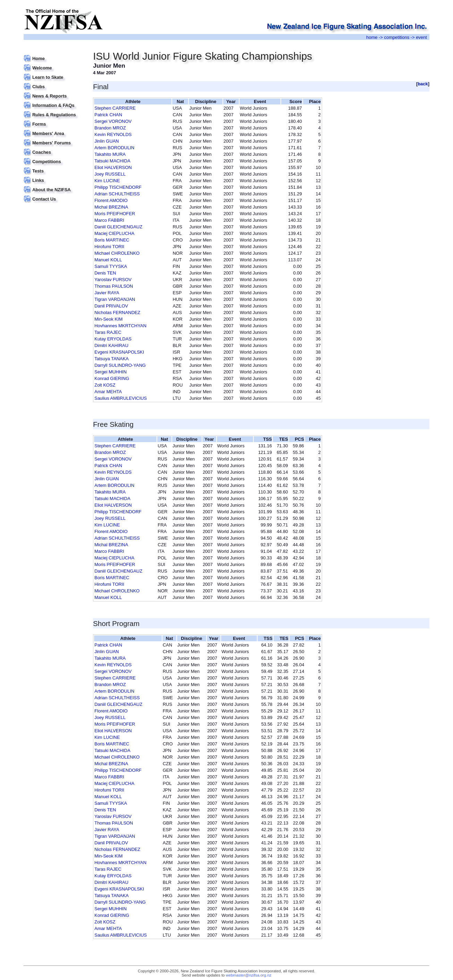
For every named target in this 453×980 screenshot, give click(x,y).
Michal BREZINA (111, 207)
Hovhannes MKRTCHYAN (120, 326)
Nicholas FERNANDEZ (117, 312)
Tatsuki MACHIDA (112, 161)
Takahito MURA (110, 154)
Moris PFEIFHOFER (115, 214)
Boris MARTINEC (112, 240)
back (423, 84)
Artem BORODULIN (114, 148)
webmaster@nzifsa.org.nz (249, 975)
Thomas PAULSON (114, 286)
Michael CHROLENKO (117, 253)
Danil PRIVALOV (111, 306)
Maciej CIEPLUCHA (114, 233)
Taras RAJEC (108, 332)
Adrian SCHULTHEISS (117, 194)
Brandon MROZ (110, 128)
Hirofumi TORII (109, 247)
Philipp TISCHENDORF (118, 187)
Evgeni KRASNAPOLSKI (119, 352)
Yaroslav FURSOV (113, 280)
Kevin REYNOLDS (113, 134)
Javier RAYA (107, 293)
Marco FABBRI (109, 220)
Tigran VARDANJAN (115, 299)
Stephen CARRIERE (115, 108)
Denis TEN (105, 273)
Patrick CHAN (108, 115)
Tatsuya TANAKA (112, 359)
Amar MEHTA (108, 392)
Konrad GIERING (112, 378)
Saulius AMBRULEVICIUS (121, 398)
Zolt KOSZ (105, 385)
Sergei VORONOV (113, 121)
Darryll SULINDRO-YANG (120, 365)
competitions (397, 37)
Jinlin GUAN (107, 141)
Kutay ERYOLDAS (113, 339)
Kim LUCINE (107, 181)
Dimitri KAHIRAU (111, 345)
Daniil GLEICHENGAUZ (118, 227)
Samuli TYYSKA (111, 266)
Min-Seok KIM (108, 319)
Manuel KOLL (108, 260)
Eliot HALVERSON (113, 167)
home (372, 37)
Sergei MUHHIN (111, 372)
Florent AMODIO (111, 200)
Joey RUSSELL (110, 174)
